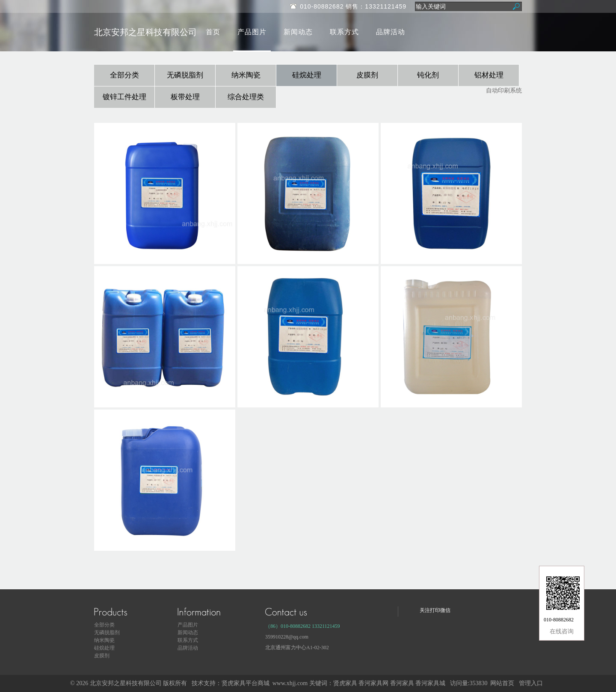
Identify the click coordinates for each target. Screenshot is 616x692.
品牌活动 (391, 32)
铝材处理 (489, 75)
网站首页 (502, 683)
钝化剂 (428, 75)
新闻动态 (298, 32)
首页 (213, 32)
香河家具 (402, 683)
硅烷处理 (307, 75)
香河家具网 (373, 683)
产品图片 (252, 32)
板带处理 (185, 97)
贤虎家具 (345, 683)
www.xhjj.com (290, 683)
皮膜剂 (367, 75)
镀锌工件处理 (124, 97)
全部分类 (124, 75)
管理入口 (531, 683)
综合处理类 (246, 97)
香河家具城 (430, 683)
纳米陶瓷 (246, 75)
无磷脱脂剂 (185, 75)
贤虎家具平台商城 (246, 683)
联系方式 (344, 32)
